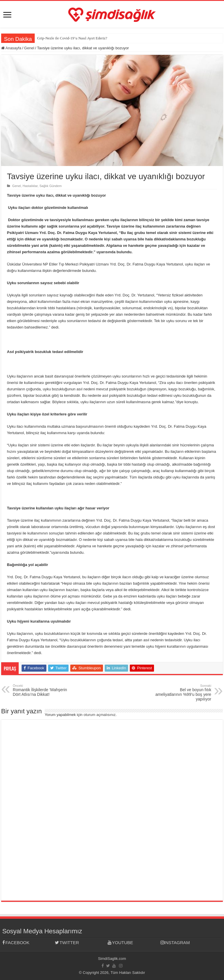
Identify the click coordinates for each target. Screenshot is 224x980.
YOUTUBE (120, 943)
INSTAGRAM (175, 943)
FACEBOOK (16, 943)
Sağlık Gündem (50, 186)
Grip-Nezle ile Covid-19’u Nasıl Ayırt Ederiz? (72, 38)
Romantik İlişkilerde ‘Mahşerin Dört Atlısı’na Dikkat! (43, 690)
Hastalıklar (30, 186)
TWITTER (67, 943)
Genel (29, 48)
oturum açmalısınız (99, 715)
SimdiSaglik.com (112, 959)
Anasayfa (11, 48)
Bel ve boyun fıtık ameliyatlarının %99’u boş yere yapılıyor (181, 693)
